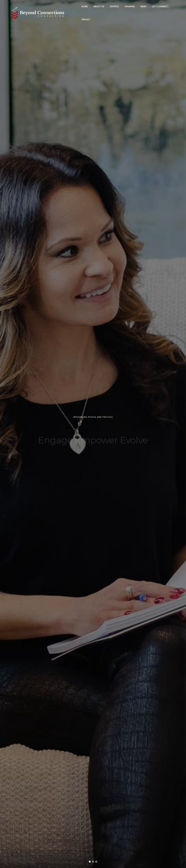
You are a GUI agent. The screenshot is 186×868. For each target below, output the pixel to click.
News (143, 6)
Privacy (86, 20)
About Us (99, 6)
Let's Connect (160, 6)
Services (114, 6)
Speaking (130, 6)
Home (85, 6)
